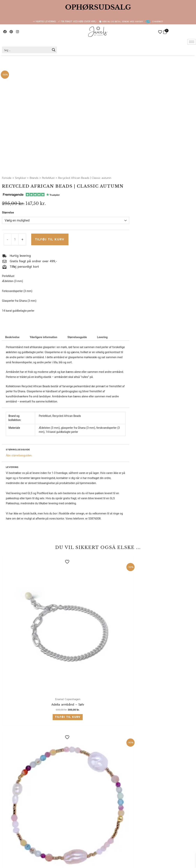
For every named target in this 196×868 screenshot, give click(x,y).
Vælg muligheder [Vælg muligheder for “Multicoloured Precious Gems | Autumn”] (116, 633)
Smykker (21, 178)
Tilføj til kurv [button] (23, 629)
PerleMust (48, 178)
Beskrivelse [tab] (12, 337)
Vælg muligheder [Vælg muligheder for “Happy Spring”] (162, 630)
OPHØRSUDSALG (98, 7)
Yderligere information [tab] (43, 337)
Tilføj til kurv (49, 239)
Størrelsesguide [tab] (77, 337)
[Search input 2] (26, 50)
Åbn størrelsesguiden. (19, 455)
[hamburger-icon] (192, 42)
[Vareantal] (15, 239)
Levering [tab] (102, 337)
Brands (34, 178)
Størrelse (8, 213)
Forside (7, 178)
